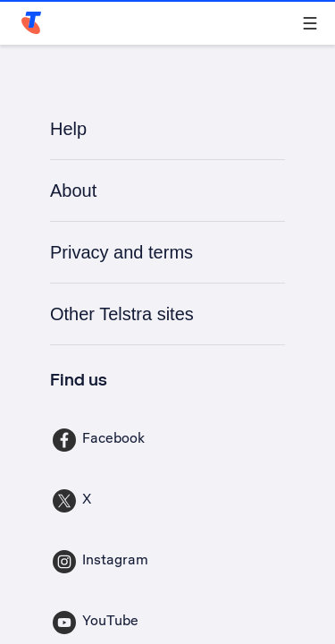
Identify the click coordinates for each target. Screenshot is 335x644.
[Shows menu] (310, 23)
